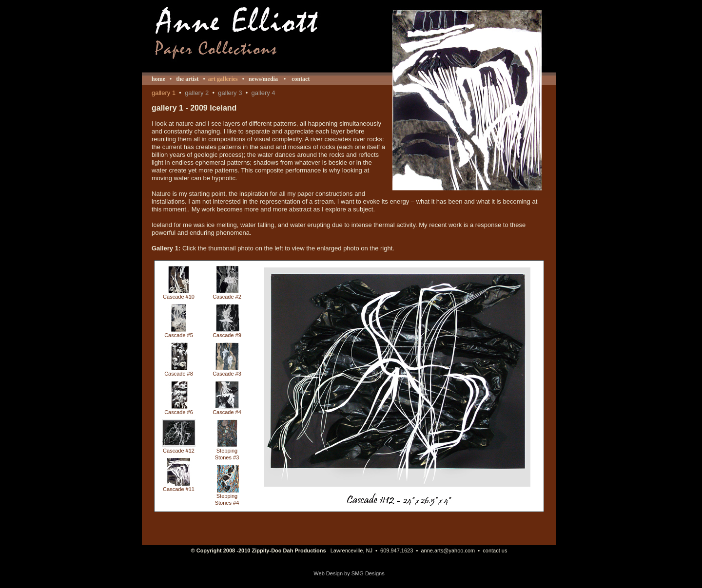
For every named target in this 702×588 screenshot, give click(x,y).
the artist (187, 79)
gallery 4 (263, 93)
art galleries (223, 79)
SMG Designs (368, 573)
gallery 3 (230, 93)
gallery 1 (164, 93)
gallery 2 (197, 93)
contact (300, 79)
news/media (263, 79)
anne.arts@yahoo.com (448, 550)
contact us (495, 550)
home (158, 79)
